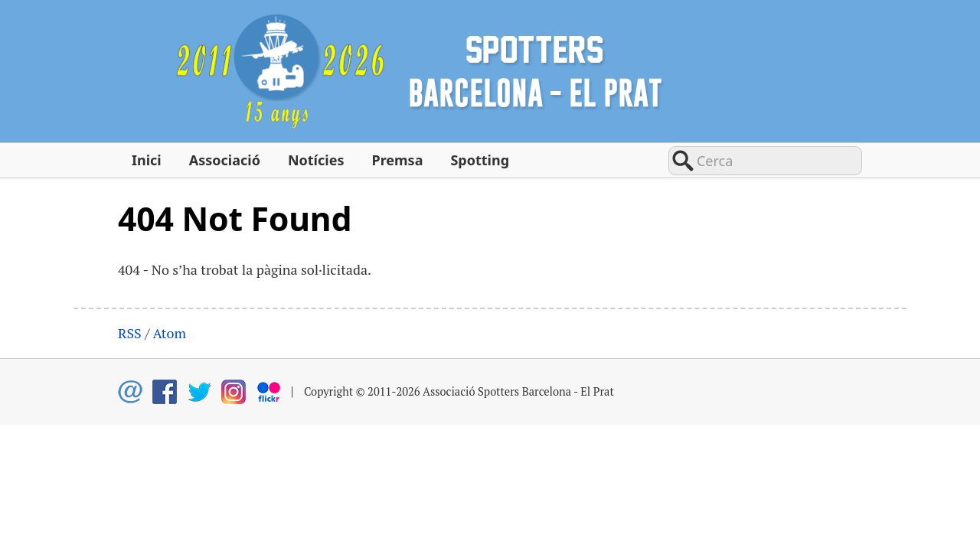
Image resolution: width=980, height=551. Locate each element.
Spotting (480, 160)
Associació (225, 160)
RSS (130, 333)
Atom (169, 333)
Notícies (316, 160)
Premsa (397, 160)
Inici (147, 160)
